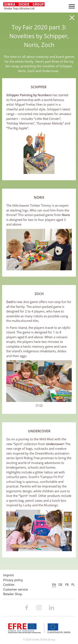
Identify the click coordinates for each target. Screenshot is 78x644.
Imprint (8, 575)
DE (60, 584)
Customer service (15, 589)
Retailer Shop (13, 594)
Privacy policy (13, 580)
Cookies (9, 584)
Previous (11, 381)
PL (73, 584)
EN (54, 584)
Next (67, 381)
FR (67, 584)
